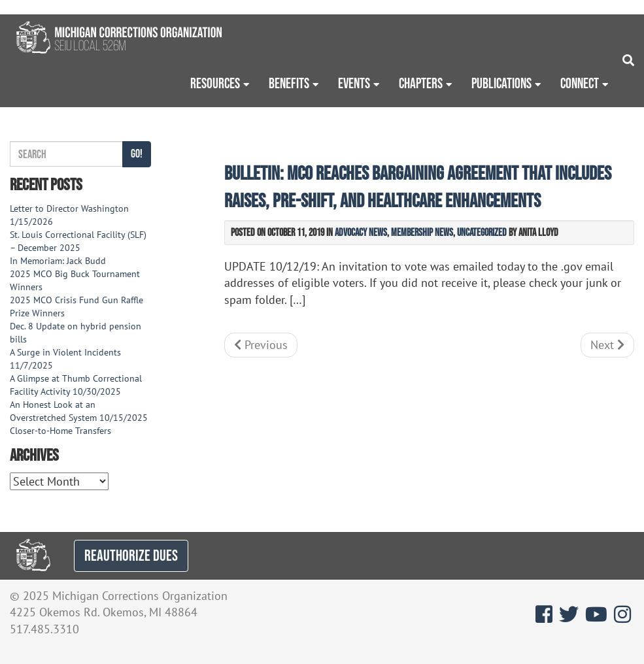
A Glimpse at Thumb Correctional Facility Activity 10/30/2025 (76, 385)
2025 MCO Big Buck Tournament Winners (75, 280)
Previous (261, 345)
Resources (215, 83)
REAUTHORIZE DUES (131, 555)
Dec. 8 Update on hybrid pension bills (76, 333)
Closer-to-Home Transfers (62, 431)
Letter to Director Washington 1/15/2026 (69, 215)
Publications (501, 83)
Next (607, 345)
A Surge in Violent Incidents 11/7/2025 (65, 359)
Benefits (289, 83)
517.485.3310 (44, 629)
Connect (580, 83)
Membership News (422, 232)
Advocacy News (361, 232)
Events (354, 83)
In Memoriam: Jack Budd (58, 261)
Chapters (421, 83)
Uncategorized (482, 232)
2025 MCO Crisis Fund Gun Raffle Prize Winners (76, 307)
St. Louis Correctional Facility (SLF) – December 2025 (78, 241)
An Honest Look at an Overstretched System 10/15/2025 (79, 411)
